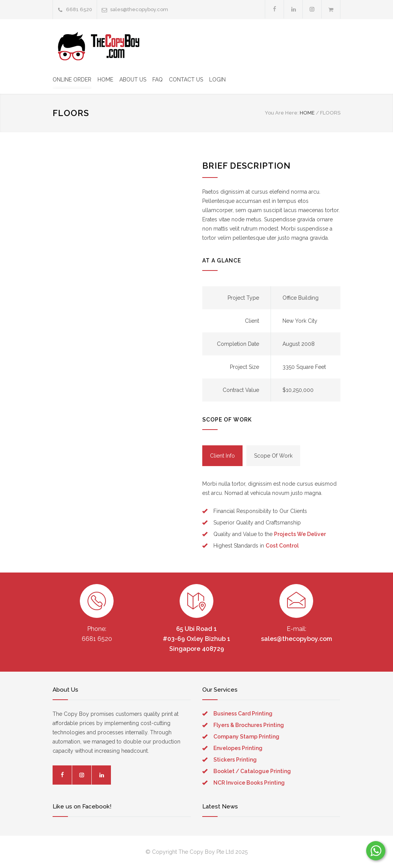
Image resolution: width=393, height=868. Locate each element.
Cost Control (282, 546)
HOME (105, 80)
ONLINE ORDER (72, 80)
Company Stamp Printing (246, 737)
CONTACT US (186, 80)
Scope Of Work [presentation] (273, 456)
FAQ (158, 80)
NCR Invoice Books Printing (249, 783)
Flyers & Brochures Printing (249, 725)
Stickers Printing (235, 760)
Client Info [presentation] (222, 456)
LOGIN (217, 80)
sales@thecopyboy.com (139, 9)
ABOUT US (133, 80)
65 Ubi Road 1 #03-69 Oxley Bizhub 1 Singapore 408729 (196, 639)
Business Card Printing (243, 714)
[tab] (222, 456)
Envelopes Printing (238, 748)
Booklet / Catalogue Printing (252, 771)
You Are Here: (282, 113)
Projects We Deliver (300, 534)
